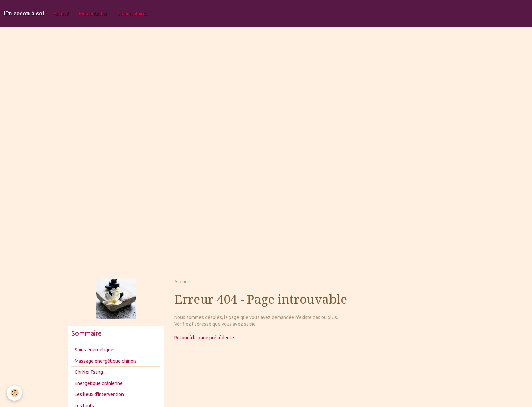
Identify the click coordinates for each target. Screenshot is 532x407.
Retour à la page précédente (204, 338)
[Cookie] (14, 393)
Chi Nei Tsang (89, 372)
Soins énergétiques (95, 350)
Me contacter (93, 14)
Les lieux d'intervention (99, 394)
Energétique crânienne (99, 383)
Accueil (61, 14)
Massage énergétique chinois (106, 361)
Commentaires (133, 14)
